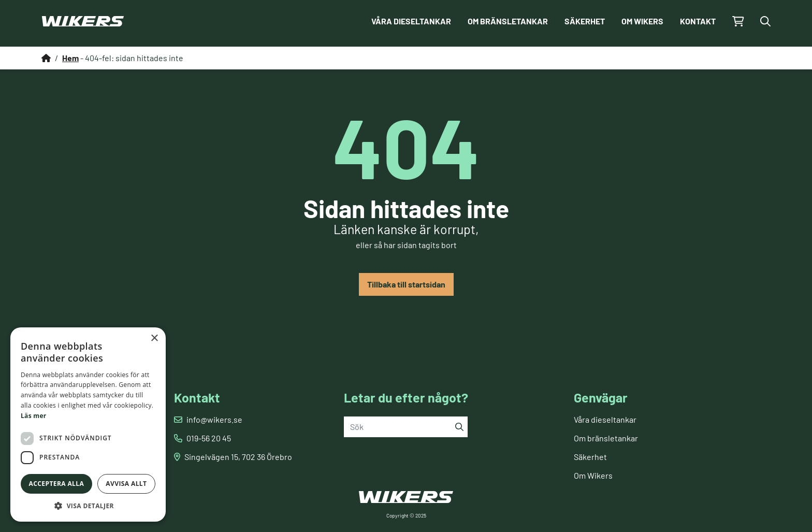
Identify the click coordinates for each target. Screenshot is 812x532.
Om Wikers (642, 21)
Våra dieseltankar (411, 21)
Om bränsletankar (508, 21)
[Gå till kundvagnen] (738, 21)
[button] (88, 506)
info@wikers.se (214, 419)
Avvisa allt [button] (126, 484)
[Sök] (459, 427)
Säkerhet (585, 21)
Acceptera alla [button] (57, 484)
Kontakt (698, 21)
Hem (70, 58)
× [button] (154, 339)
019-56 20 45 (209, 438)
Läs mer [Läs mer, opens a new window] (34, 416)
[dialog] (88, 425)
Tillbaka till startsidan (406, 284)
